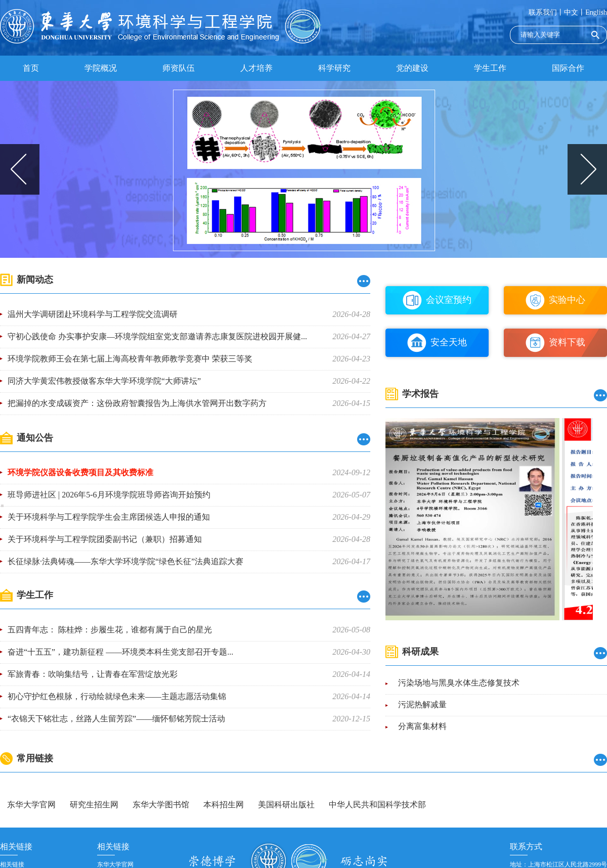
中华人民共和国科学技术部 (377, 805)
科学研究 (334, 68)
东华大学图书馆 (161, 805)
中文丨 (575, 12)
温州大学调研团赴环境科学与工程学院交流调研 (93, 314)
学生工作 (490, 68)
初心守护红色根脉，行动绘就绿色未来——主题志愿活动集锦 (117, 696)
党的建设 (412, 68)
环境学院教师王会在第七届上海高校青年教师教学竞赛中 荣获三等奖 (130, 359)
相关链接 (12, 864)
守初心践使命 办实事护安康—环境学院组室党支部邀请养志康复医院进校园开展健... (157, 336)
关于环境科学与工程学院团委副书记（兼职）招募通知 (105, 539)
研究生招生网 (94, 805)
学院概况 (101, 68)
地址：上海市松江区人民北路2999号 (558, 864)
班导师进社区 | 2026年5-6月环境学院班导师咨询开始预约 (109, 495)
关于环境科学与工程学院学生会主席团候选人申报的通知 (109, 517)
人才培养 (256, 68)
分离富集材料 (422, 727)
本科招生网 (224, 805)
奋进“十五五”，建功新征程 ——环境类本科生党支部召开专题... (120, 652)
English (596, 12)
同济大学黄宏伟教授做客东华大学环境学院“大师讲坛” (104, 381)
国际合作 (568, 68)
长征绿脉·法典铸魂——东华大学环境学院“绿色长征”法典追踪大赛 (125, 561)
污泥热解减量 (422, 705)
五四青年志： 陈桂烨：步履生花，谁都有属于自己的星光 (110, 630)
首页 (31, 68)
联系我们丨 (546, 12)
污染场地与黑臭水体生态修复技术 (459, 683)
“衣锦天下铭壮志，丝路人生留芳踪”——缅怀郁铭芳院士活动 (116, 719)
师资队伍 (179, 68)
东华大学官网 (31, 805)
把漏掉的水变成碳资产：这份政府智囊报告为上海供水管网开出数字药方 (137, 403)
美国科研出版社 (286, 805)
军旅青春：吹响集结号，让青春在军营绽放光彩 (93, 674)
